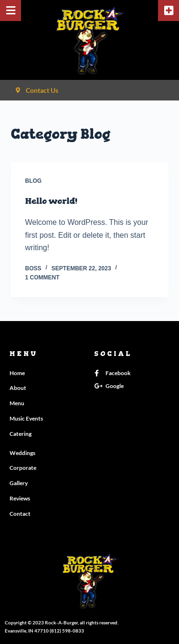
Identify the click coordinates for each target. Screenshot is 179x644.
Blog (34, 181)
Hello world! (52, 201)
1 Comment (42, 278)
